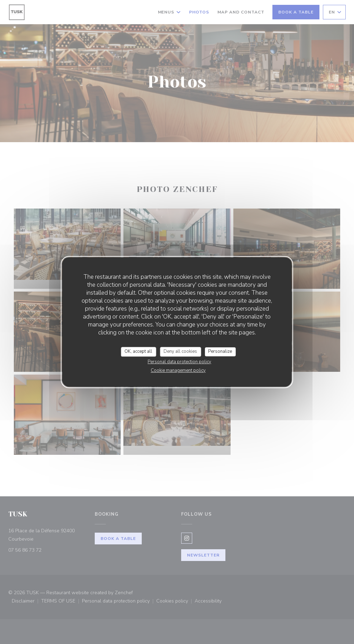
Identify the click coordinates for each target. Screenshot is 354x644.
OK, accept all (138, 351)
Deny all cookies (180, 351)
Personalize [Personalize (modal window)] (220, 351)
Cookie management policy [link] (178, 370)
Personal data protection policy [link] (179, 362)
